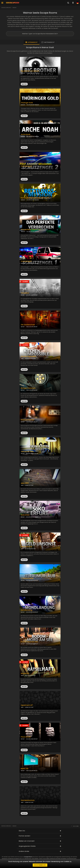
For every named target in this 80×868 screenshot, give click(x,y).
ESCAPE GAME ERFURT (32, 295)
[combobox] (73, 3)
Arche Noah (26, 134)
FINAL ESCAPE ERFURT (32, 327)
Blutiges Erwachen (28, 388)
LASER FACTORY (29, 485)
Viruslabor (25, 293)
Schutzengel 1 (26, 261)
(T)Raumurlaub (27, 578)
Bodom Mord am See (29, 642)
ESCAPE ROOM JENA (30, 358)
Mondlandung (27, 610)
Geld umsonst (27, 547)
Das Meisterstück (28, 800)
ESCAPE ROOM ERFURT (32, 454)
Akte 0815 (25, 483)
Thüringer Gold (27, 103)
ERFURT (23, 295)
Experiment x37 (27, 705)
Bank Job (25, 769)
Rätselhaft (25, 673)
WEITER (24, 116)
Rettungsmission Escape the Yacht (35, 198)
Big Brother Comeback (30, 71)
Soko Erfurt (25, 515)
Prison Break (26, 737)
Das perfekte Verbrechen (31, 230)
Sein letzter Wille (27, 452)
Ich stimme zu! (40, 865)
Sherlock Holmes (28, 420)
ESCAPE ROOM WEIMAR (33, 105)
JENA (22, 358)
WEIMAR (23, 105)
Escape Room (28, 857)
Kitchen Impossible (29, 356)
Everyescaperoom (6, 8)
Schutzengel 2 (26, 166)
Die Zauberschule (28, 325)
